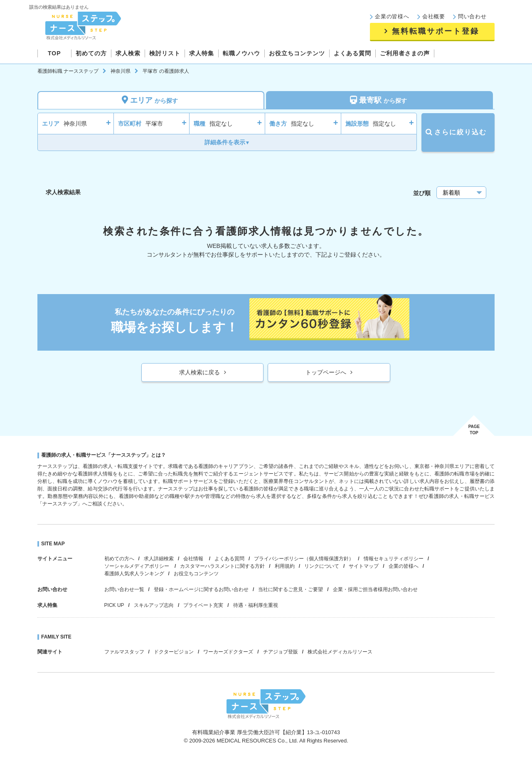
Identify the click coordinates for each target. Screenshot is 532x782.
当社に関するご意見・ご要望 (291, 589)
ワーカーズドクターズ (228, 652)
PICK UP (114, 605)
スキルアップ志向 (154, 605)
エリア (151, 100)
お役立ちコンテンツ (196, 574)
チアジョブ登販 (281, 652)
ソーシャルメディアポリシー (137, 566)
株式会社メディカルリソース (340, 652)
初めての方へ (119, 559)
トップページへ (326, 372)
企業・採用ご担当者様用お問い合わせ (375, 589)
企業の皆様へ (392, 16)
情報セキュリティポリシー (394, 559)
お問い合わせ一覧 (124, 589)
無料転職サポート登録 (436, 31)
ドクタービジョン (174, 652)
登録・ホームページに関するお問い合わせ (201, 589)
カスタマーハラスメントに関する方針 (222, 566)
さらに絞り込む (458, 132)
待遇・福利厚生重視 (256, 605)
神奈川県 (121, 71)
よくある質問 (229, 559)
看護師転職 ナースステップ (68, 71)
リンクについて (322, 566)
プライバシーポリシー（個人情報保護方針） (304, 559)
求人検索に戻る (199, 372)
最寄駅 (379, 100)
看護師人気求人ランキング (134, 574)
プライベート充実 (203, 605)
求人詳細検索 (159, 559)
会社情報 (194, 559)
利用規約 (285, 566)
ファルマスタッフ (124, 652)
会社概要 (434, 16)
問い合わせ (472, 16)
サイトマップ (364, 566)
